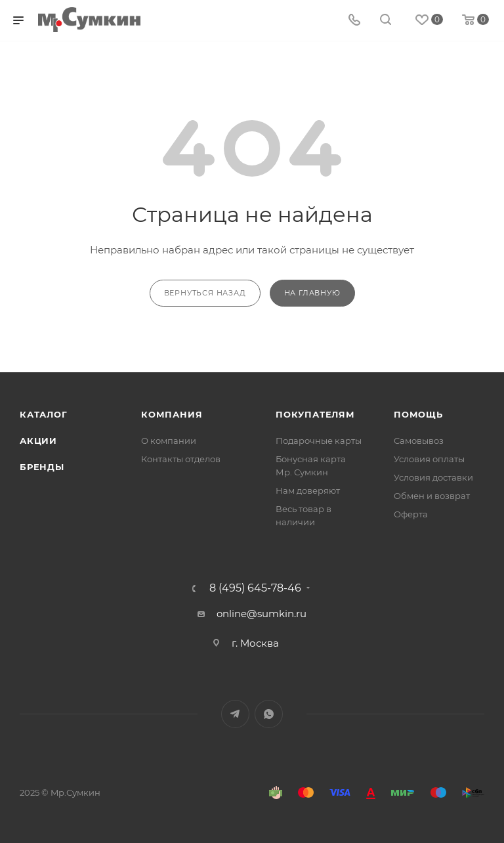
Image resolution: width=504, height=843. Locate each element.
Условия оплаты (429, 459)
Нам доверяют (308, 490)
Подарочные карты (319, 441)
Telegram (235, 714)
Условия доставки (433, 477)
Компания (172, 414)
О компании (169, 441)
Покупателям (315, 414)
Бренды (42, 467)
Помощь (418, 414)
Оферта (411, 514)
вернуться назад (205, 293)
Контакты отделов (181, 459)
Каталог (44, 414)
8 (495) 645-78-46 (255, 588)
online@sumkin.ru (262, 614)
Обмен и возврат (432, 496)
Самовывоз (419, 441)
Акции (38, 441)
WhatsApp (269, 714)
